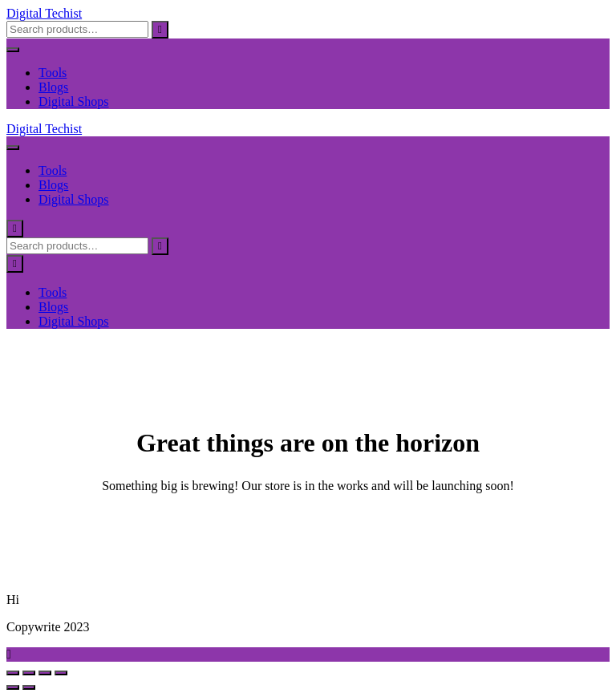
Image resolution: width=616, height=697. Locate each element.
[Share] (45, 673)
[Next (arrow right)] (29, 687)
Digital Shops (74, 101)
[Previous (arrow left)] (13, 687)
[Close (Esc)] (61, 673)
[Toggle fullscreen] (29, 673)
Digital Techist (44, 13)
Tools (53, 73)
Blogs (53, 87)
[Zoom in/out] (13, 673)
